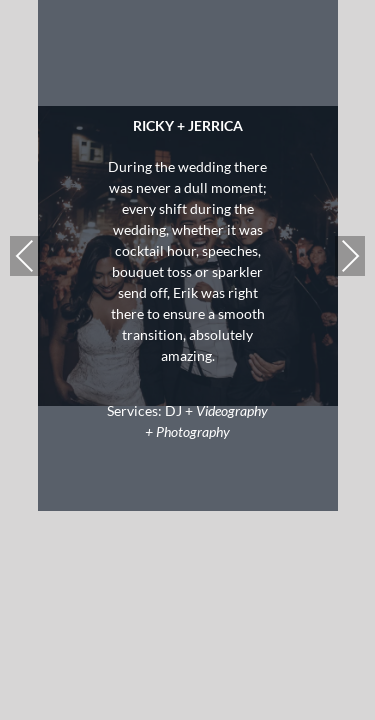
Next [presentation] (350, 255)
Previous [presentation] (25, 255)
